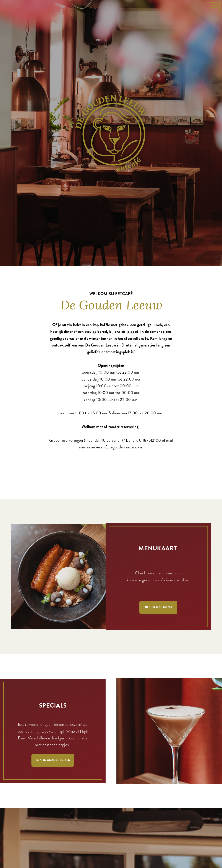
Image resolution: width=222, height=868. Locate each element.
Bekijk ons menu (158, 581)
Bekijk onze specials (53, 734)
